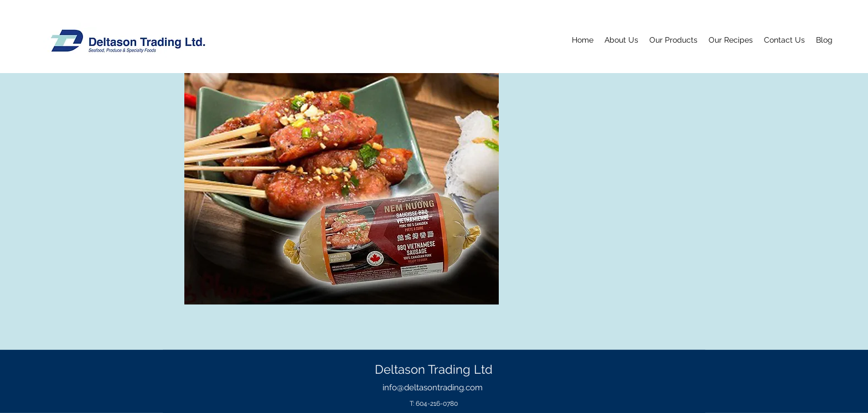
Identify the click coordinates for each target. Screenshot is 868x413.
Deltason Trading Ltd (434, 369)
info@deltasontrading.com (433, 388)
